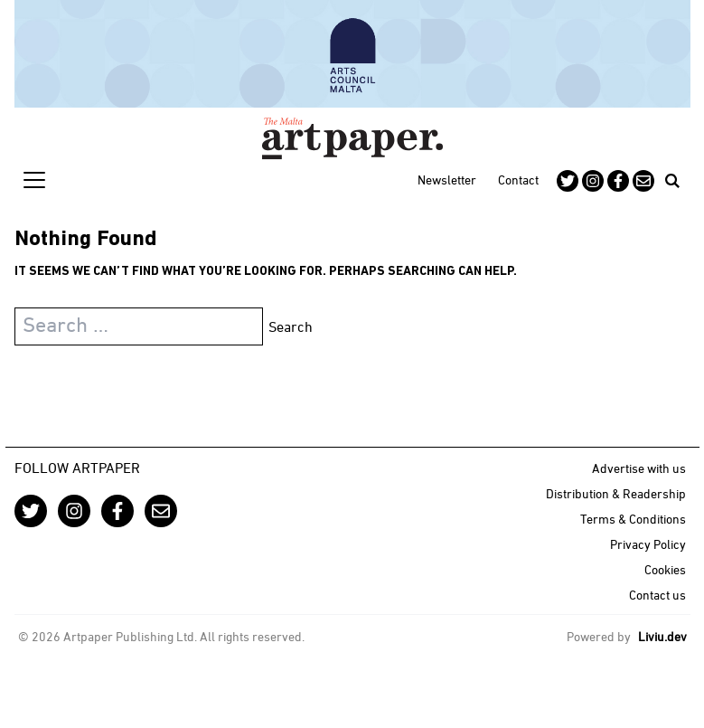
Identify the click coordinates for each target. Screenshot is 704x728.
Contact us (657, 596)
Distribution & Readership (616, 495)
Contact (518, 181)
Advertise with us (639, 470)
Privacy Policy (648, 546)
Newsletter (447, 181)
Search (291, 328)
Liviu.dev (662, 638)
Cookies (665, 571)
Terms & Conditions (633, 520)
